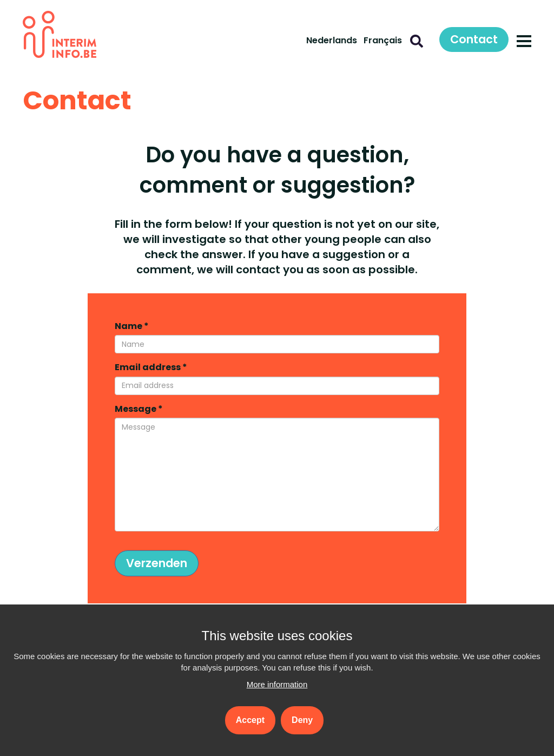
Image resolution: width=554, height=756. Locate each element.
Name (132, 326)
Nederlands (332, 40)
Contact (474, 39)
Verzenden (157, 563)
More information (277, 684)
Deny (302, 720)
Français (383, 40)
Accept (250, 720)
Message (139, 409)
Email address (151, 367)
